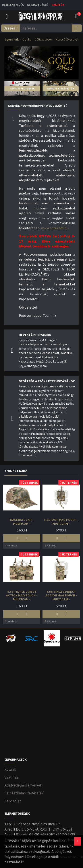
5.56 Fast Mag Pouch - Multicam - (61, 522)
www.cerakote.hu (55, 228)
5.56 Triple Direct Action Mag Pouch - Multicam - (22, 596)
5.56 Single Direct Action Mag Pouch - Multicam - (61, 596)
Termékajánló (16, 471)
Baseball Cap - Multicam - (22, 522)
